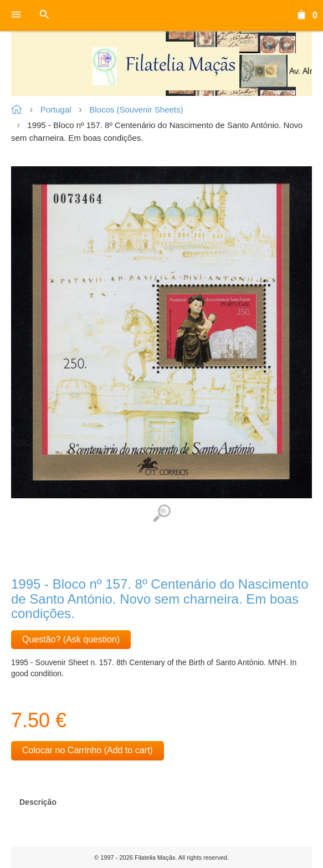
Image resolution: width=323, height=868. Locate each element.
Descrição (38, 802)
